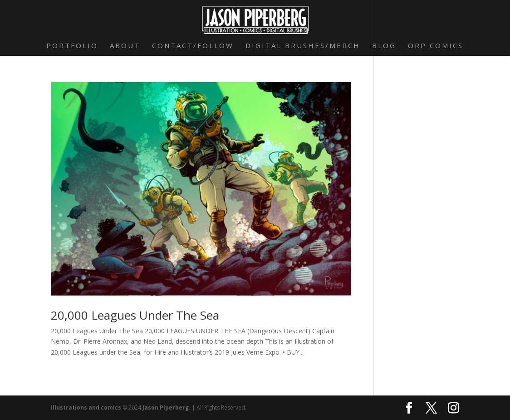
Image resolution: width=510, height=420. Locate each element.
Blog (384, 46)
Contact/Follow (193, 46)
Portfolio (72, 46)
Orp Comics (436, 46)
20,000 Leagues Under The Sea (135, 315)
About (125, 46)
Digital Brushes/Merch (303, 46)
